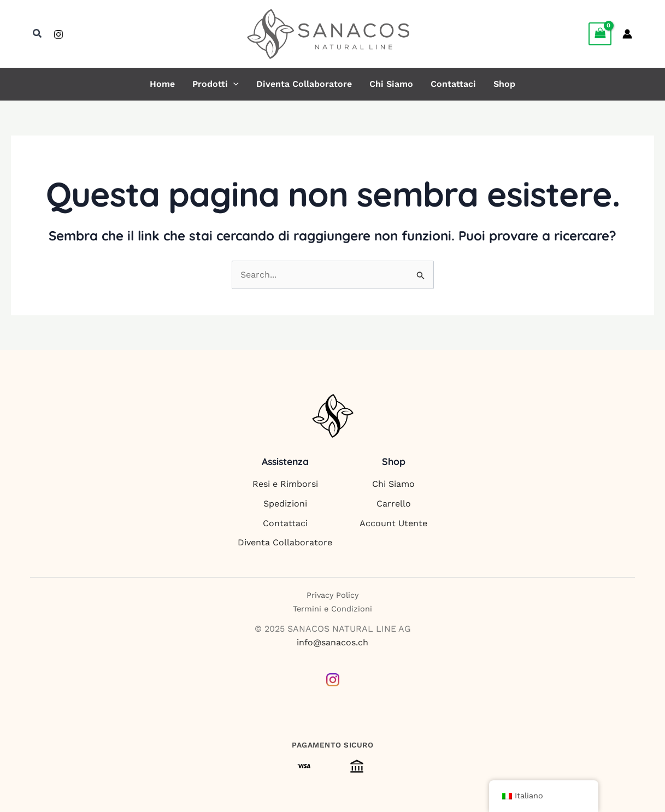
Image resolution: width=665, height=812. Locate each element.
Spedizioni (285, 504)
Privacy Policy (333, 595)
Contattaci (453, 84)
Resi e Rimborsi (285, 484)
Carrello (394, 504)
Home (162, 84)
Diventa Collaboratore (304, 84)
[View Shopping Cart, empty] (600, 34)
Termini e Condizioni (333, 609)
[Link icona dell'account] (627, 34)
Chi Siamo (391, 84)
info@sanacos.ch (333, 642)
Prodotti (216, 84)
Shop (504, 84)
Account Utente (393, 523)
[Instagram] (58, 34)
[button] (38, 34)
